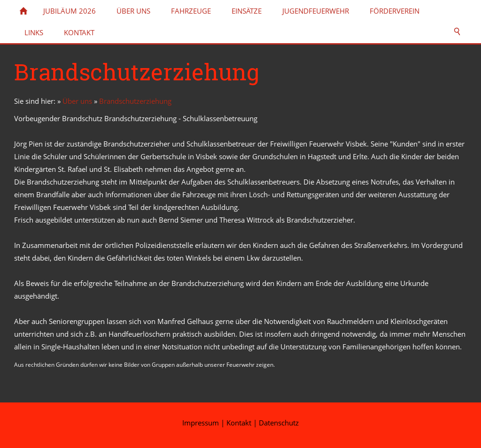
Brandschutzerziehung (135, 101)
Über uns (77, 101)
